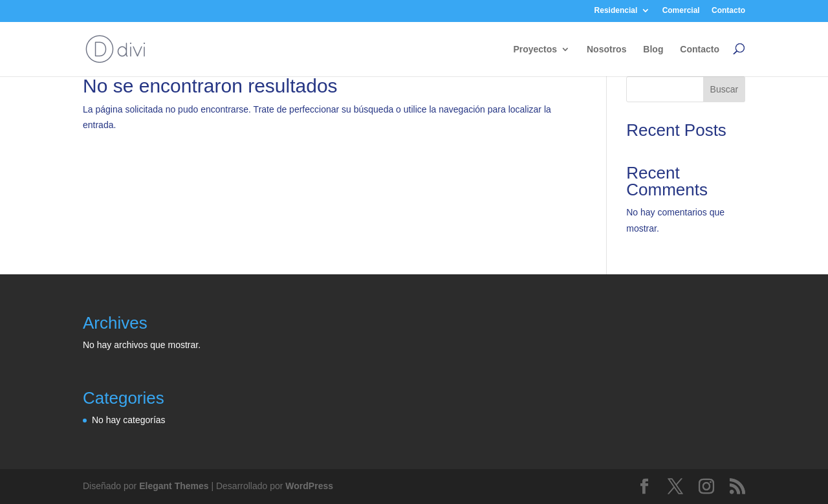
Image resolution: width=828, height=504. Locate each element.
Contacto (728, 10)
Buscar (724, 89)
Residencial (616, 10)
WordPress (309, 486)
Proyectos (535, 49)
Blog (653, 49)
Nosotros (606, 49)
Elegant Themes (174, 486)
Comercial (681, 10)
